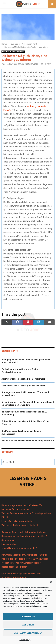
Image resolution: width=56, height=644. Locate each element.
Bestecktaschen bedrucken (15, 567)
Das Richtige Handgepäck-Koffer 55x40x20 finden (25, 559)
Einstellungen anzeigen (28, 633)
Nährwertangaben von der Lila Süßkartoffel (22, 505)
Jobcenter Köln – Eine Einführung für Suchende (24, 532)
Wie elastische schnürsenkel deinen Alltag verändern (28, 441)
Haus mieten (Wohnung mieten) (13, 52)
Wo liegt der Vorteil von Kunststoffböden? (21, 563)
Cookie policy (25, 640)
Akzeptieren (28, 617)
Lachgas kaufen (9, 544)
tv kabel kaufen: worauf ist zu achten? (19, 548)
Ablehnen (28, 625)
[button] (51, 582)
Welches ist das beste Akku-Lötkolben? (20, 525)
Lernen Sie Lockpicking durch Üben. (18, 521)
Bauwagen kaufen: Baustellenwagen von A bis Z (24, 536)
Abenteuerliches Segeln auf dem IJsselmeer (23, 379)
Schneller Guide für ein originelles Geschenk (23, 386)
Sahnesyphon (8, 540)
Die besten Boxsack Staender (15, 509)
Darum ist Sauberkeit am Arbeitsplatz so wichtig (24, 555)
